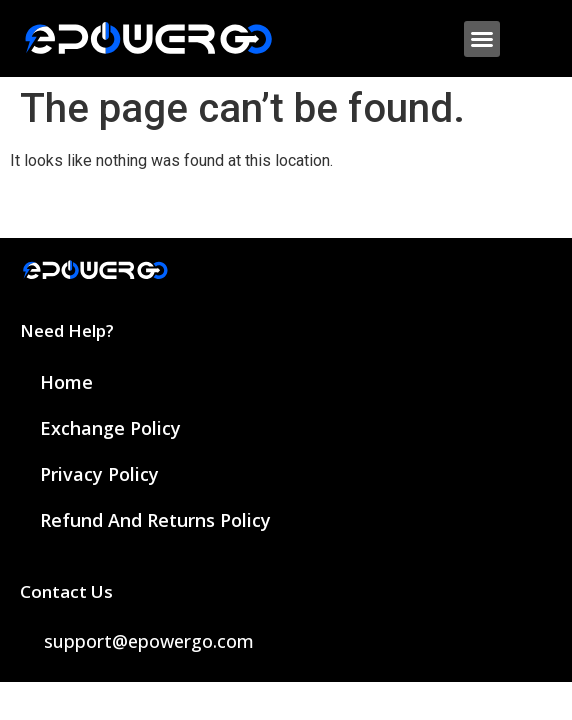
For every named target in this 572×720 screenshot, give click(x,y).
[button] (482, 39)
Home (66, 382)
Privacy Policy (99, 474)
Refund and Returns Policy (155, 520)
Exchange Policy (110, 428)
